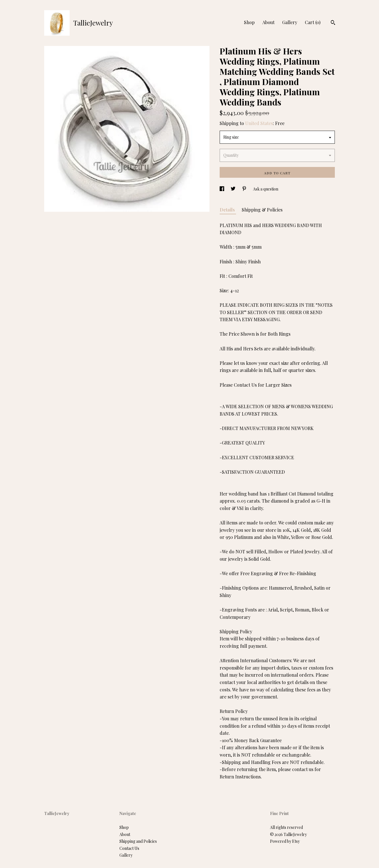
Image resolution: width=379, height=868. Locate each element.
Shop (249, 22)
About (268, 22)
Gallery (290, 22)
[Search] (333, 23)
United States (259, 123)
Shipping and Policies (138, 841)
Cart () (313, 22)
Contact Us (129, 848)
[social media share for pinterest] (245, 189)
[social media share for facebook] (222, 189)
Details (228, 210)
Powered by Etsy (285, 841)
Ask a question (266, 189)
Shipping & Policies (262, 210)
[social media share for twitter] (234, 189)
